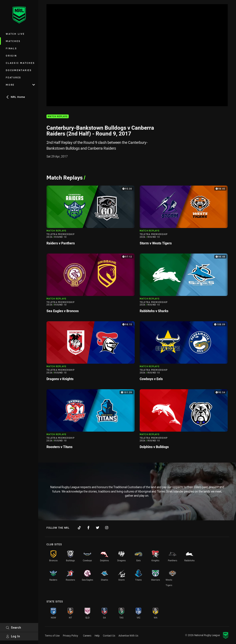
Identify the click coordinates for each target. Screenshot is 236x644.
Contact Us (109, 635)
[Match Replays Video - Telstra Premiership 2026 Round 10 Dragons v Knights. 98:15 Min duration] (91, 353)
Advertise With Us (128, 635)
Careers (87, 635)
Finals (11, 48)
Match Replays (58, 116)
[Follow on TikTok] (79, 528)
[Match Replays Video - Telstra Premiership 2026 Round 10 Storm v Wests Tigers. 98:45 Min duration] (184, 217)
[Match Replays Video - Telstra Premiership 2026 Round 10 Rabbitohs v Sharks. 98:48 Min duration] (184, 285)
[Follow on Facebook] (88, 528)
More (20, 85)
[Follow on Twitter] (98, 528)
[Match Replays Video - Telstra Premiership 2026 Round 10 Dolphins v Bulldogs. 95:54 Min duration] (184, 421)
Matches (13, 41)
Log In (13, 636)
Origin (11, 56)
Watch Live (15, 34)
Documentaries (19, 70)
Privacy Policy (70, 635)
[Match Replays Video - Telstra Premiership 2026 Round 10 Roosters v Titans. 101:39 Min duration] (91, 421)
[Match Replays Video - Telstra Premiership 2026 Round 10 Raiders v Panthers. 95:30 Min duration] (91, 217)
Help (97, 635)
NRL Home (15, 97)
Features (13, 77)
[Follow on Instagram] (107, 528)
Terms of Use (52, 635)
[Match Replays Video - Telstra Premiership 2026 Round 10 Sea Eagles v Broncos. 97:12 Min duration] (91, 285)
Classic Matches (20, 63)
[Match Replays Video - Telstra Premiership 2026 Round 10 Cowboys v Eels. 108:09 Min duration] (184, 353)
